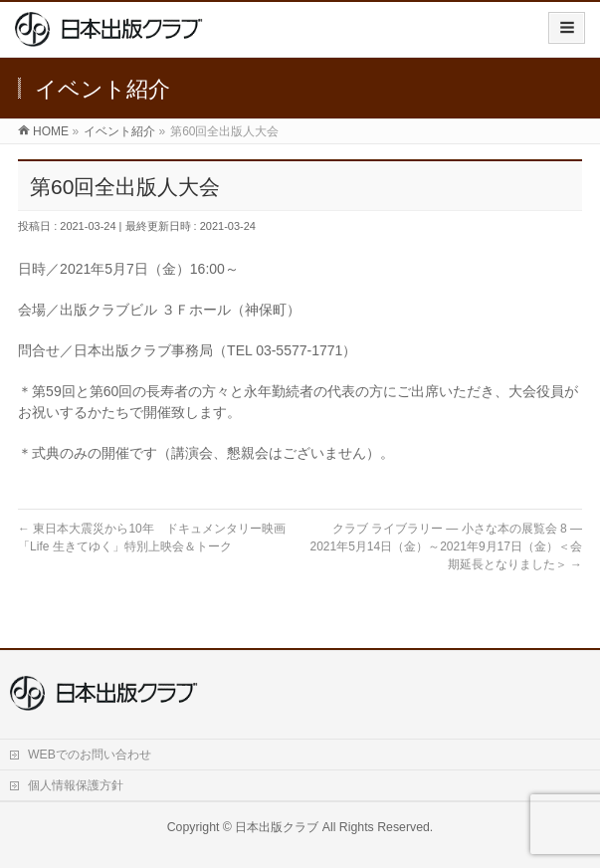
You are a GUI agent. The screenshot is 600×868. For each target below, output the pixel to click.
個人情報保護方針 (76, 785)
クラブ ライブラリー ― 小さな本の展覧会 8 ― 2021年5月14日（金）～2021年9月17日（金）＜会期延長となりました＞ (451, 546)
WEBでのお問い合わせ (90, 755)
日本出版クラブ (277, 827)
